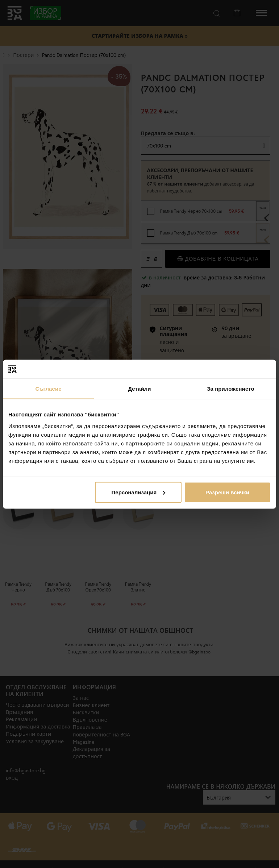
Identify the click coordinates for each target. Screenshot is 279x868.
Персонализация (139, 492)
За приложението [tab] (231, 389)
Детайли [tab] (139, 389)
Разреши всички (227, 492)
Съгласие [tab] (49, 389)
